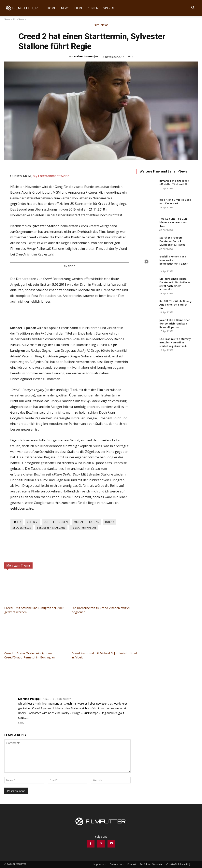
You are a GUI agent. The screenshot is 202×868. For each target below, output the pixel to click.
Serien (93, 8)
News (65, 8)
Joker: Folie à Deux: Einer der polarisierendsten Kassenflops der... (175, 324)
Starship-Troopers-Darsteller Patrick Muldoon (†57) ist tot (172, 241)
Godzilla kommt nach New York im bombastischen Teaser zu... (174, 262)
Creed (17, 522)
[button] (193, 8)
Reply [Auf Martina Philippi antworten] (21, 723)
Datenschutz (117, 864)
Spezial (109, 8)
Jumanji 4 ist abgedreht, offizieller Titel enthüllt (174, 183)
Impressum (100, 864)
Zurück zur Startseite (151, 864)
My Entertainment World (51, 176)
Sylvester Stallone (51, 528)
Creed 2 (32, 522)
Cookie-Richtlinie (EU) (178, 864)
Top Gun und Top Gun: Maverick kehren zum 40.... (173, 222)
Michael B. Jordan (87, 522)
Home (51, 8)
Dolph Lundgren (56, 522)
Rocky (110, 522)
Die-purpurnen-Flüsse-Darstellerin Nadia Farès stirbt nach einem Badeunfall (175, 284)
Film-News (18, 19)
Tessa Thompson (84, 528)
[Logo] (24, 8)
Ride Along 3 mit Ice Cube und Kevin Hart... (175, 201)
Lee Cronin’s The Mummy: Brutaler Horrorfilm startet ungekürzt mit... (175, 342)
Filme (79, 8)
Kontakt (132, 864)
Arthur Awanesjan (86, 56)
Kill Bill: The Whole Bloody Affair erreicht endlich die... (176, 305)
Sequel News (22, 528)
